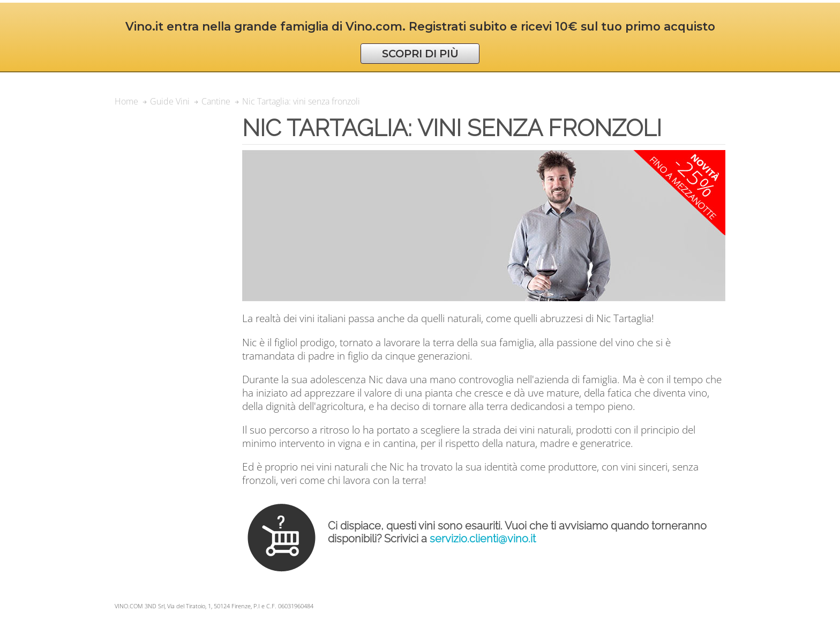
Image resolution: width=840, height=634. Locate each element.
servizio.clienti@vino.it (483, 539)
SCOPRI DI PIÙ (420, 54)
